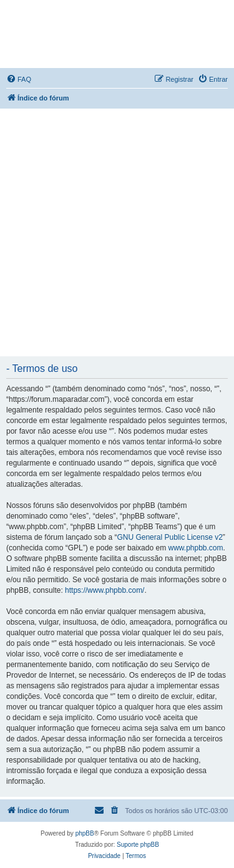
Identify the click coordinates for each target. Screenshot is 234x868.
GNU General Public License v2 (169, 537)
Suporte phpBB (138, 845)
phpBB (85, 833)
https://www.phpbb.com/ (105, 590)
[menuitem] (19, 79)
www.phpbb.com (195, 548)
